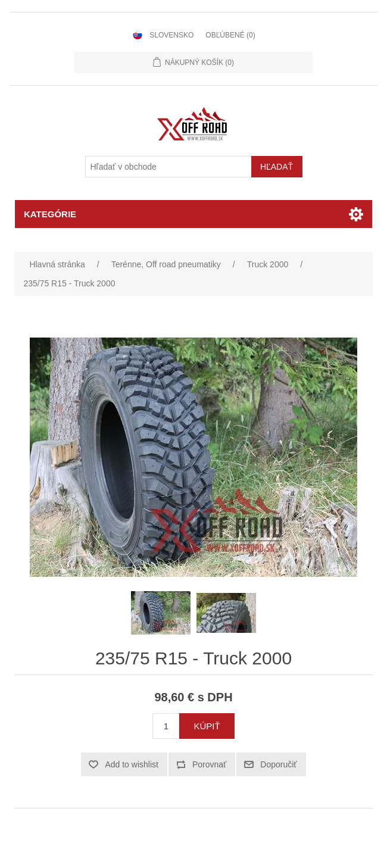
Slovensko (171, 35)
